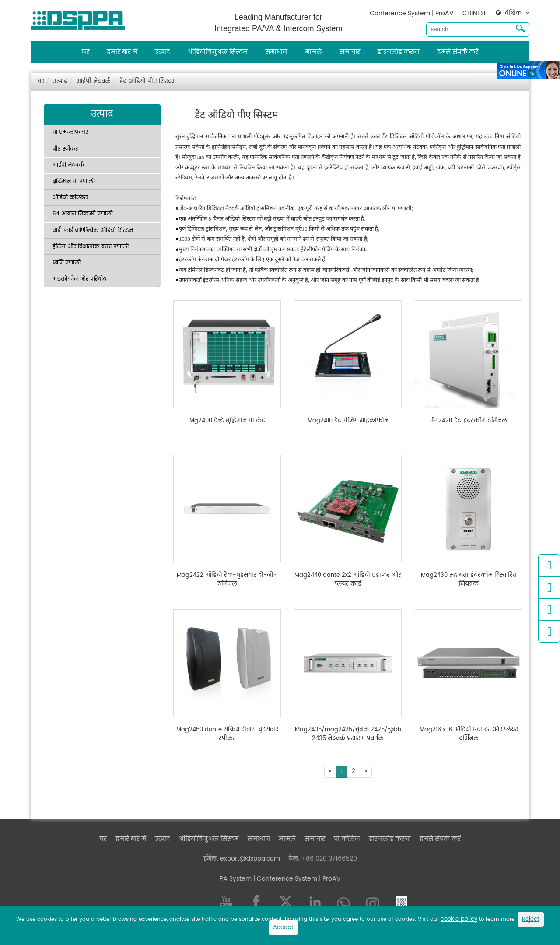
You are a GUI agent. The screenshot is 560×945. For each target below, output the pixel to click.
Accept (283, 928)
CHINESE (475, 13)
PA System (236, 879)
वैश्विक (513, 13)
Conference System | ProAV (412, 13)
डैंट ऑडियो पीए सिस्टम (148, 82)
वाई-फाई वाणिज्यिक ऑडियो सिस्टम (93, 230)
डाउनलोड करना (399, 52)
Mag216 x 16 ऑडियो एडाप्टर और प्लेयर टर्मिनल (469, 734)
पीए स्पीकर (65, 149)
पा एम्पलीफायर (70, 132)
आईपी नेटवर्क (93, 82)
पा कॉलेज (347, 839)
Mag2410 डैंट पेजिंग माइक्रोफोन (348, 421)
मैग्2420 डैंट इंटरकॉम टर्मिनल (469, 421)
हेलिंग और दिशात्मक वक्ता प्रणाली (91, 247)
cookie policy (459, 919)
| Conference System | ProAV (296, 879)
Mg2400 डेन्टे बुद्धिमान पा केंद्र (227, 421)
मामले (313, 52)
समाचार (350, 52)
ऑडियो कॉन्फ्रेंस (70, 198)
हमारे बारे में (122, 52)
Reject (531, 919)
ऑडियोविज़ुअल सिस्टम (217, 52)
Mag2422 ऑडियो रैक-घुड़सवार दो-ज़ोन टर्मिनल (227, 580)
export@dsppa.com (250, 859)
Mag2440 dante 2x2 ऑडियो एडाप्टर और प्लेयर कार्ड (348, 580)
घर (86, 52)
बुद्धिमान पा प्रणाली (73, 181)
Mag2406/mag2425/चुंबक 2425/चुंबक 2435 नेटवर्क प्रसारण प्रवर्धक (348, 734)
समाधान (276, 52)
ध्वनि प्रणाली (66, 263)
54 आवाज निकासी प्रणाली (82, 214)
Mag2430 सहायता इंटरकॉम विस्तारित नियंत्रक (469, 580)
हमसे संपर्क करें (458, 52)
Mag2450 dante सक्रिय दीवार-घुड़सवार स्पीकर (227, 734)
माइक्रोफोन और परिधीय (80, 279)
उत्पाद (162, 52)
